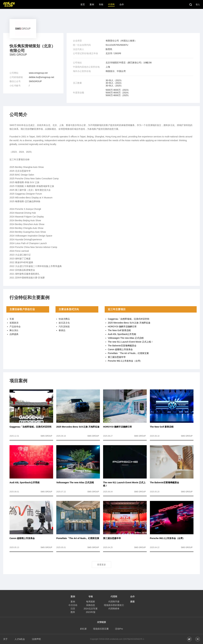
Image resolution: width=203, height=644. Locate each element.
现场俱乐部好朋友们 (114, 605)
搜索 (132, 602)
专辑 (91, 597)
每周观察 (91, 602)
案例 (73, 602)
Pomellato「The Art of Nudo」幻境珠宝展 (128, 353)
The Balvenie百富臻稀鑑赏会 (122, 346)
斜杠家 (83, 629)
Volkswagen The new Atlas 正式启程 (126, 338)
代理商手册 (114, 602)
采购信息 (91, 605)
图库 (73, 612)
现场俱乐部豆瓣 (101, 629)
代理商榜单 (114, 609)
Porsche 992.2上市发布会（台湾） (125, 361)
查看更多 (101, 565)
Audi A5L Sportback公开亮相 (122, 334)
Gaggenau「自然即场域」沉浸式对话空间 (129, 319)
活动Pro (119, 629)
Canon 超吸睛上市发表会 (120, 349)
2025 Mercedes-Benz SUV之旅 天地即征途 (129, 323)
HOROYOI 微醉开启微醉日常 (122, 327)
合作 (132, 597)
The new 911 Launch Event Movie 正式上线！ (131, 342)
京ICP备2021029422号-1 (134, 639)
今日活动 (73, 605)
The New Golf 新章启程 (119, 330)
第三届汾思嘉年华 (117, 357)
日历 (73, 609)
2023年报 (90, 612)
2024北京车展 (90, 609)
